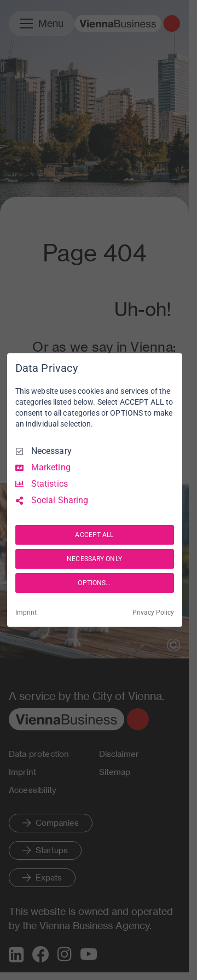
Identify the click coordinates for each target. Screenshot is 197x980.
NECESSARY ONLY (94, 559)
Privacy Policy (153, 612)
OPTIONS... (94, 583)
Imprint (26, 612)
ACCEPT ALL (94, 535)
